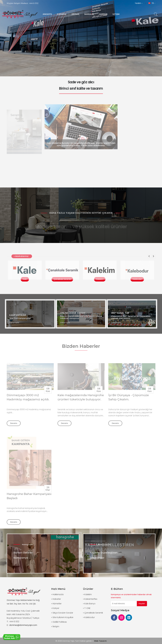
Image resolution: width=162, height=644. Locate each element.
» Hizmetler (56, 604)
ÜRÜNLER (75, 14)
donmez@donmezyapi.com (23, 625)
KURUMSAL (62, 14)
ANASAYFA (47, 14)
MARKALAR (89, 14)
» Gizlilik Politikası (59, 622)
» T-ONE (87, 608)
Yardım (139, 3)
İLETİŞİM (116, 14)
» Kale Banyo (89, 604)
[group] (81, 38)
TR (152, 3)
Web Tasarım (100, 641)
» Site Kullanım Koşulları (62, 617)
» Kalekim (87, 594)
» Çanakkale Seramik (93, 613)
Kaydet (142, 604)
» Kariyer (55, 608)
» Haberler (56, 599)
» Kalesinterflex (90, 599)
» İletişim (55, 626)
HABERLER (103, 14)
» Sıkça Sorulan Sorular (62, 613)
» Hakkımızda (57, 594)
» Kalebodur (89, 617)
